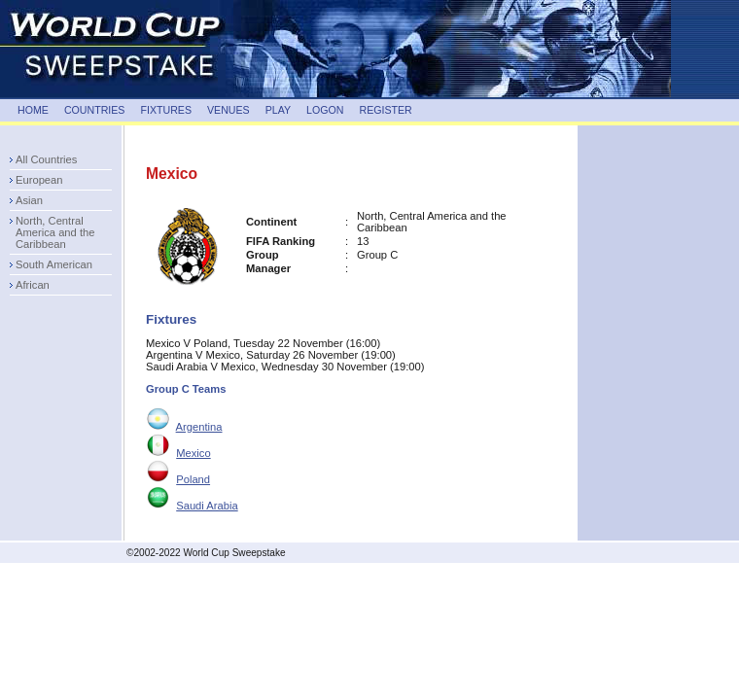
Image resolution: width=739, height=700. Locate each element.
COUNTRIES (95, 110)
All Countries (46, 159)
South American (54, 264)
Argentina (199, 427)
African (33, 285)
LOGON (325, 110)
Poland (193, 479)
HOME (33, 110)
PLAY (278, 110)
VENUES (229, 110)
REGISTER (385, 110)
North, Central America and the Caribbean (55, 232)
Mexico (193, 453)
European (39, 180)
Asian (29, 200)
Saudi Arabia (207, 506)
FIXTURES (166, 110)
